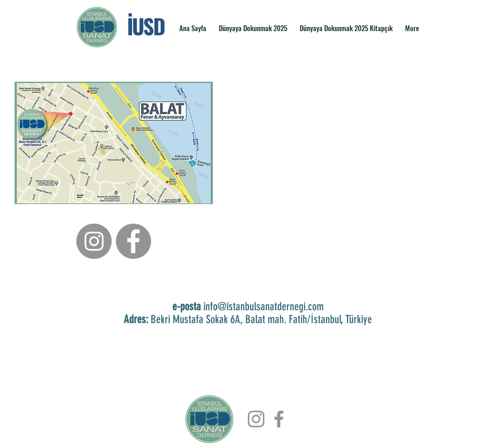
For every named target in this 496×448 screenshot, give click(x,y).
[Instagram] (94, 241)
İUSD (146, 26)
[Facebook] (133, 241)
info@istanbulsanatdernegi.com (264, 307)
